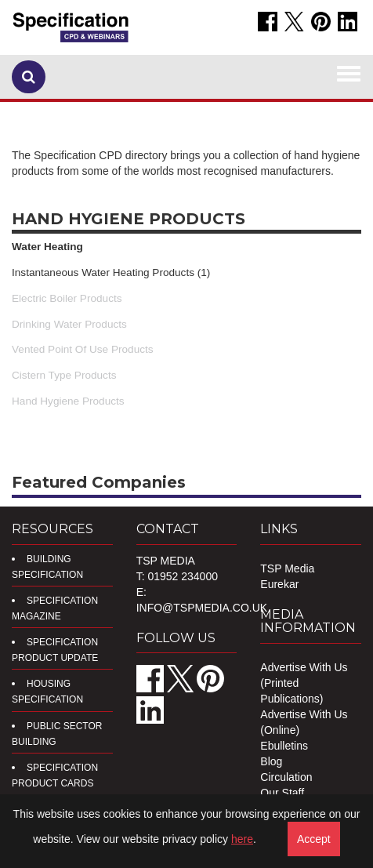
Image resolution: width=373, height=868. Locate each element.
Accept (314, 839)
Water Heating (47, 247)
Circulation (286, 777)
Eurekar (279, 584)
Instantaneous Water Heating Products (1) (111, 272)
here (242, 839)
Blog (271, 761)
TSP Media (287, 568)
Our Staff (282, 793)
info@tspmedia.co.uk (202, 608)
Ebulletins (284, 746)
